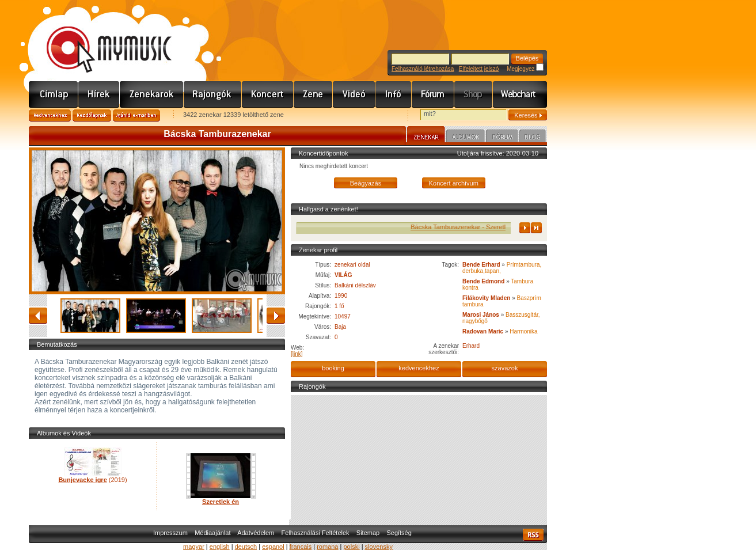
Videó (354, 94)
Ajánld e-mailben (136, 115)
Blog (533, 138)
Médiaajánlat (212, 533)
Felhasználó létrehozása (423, 69)
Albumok (466, 138)
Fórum (433, 94)
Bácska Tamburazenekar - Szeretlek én (473, 227)
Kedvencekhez (50, 115)
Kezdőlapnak (92, 115)
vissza (38, 316)
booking (333, 368)
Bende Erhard (481, 265)
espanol (273, 547)
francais (301, 547)
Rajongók (213, 94)
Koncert (268, 94)
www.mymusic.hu (99, 37)
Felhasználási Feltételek (316, 533)
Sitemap (368, 533)
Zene (313, 94)
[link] (297, 354)
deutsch (246, 547)
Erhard (471, 346)
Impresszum (170, 533)
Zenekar (426, 136)
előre (276, 316)
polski (351, 547)
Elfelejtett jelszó (479, 69)
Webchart (520, 94)
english (220, 547)
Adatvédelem (256, 533)
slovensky (379, 547)
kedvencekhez (419, 368)
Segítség (399, 533)
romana (327, 547)
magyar (194, 547)
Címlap (54, 94)
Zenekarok (152, 94)
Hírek (99, 94)
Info (394, 94)
